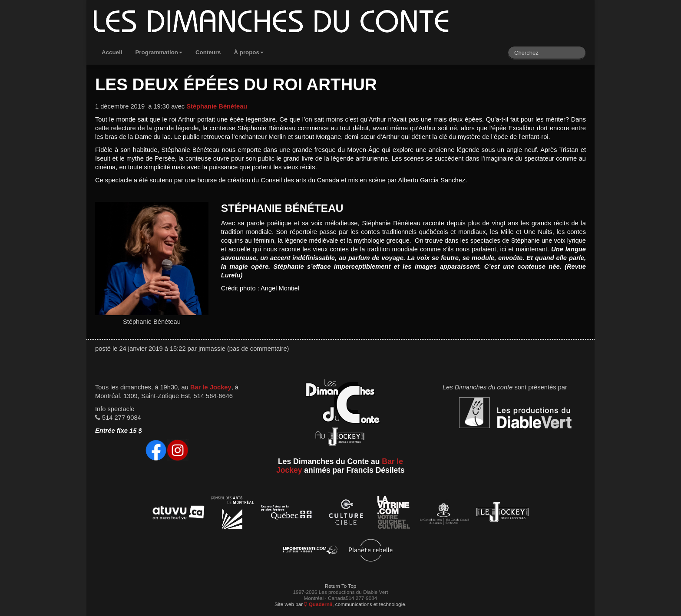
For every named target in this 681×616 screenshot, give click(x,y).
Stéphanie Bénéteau (217, 106)
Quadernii (318, 604)
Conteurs (208, 52)
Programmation (159, 52)
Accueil (112, 52)
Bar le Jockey (211, 387)
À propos (249, 52)
